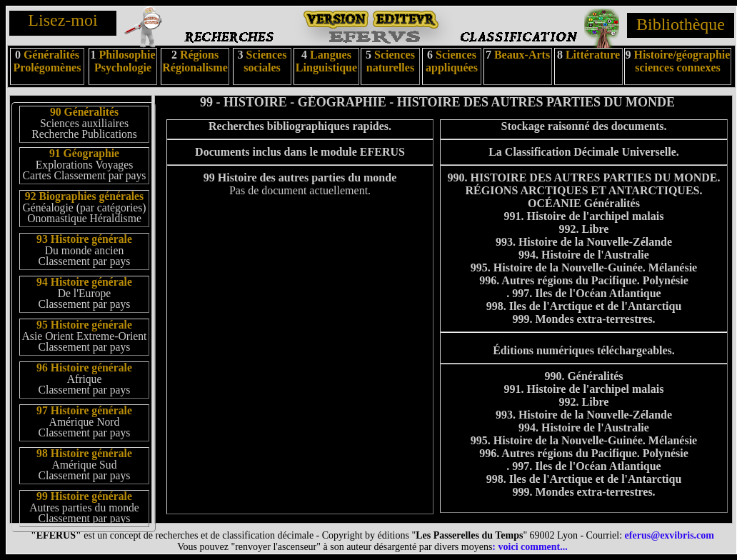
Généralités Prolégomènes (47, 61)
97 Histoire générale (84, 410)
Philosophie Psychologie (125, 61)
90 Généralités (84, 112)
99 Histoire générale (84, 496)
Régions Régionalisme (195, 61)
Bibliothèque (681, 24)
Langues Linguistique (326, 61)
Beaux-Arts (521, 55)
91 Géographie (84, 153)
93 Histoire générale (84, 239)
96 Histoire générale (84, 367)
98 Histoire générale (84, 453)
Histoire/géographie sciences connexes (682, 61)
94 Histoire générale (84, 282)
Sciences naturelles (391, 61)
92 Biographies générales (84, 196)
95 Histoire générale (84, 325)
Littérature (593, 55)
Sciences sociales (265, 61)
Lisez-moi (62, 20)
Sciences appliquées (452, 61)
